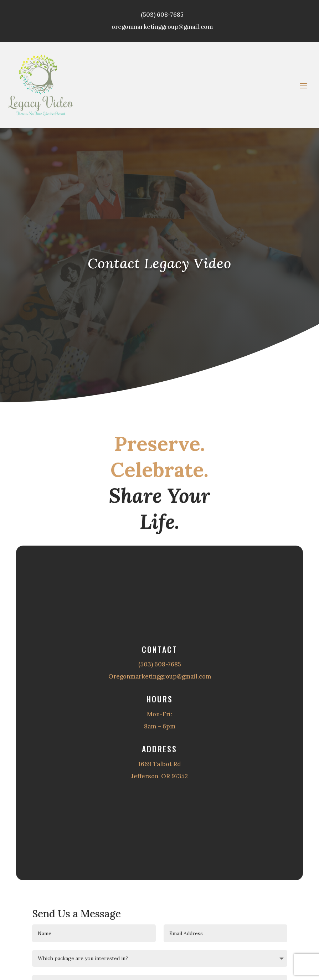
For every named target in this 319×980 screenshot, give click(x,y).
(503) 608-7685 (162, 15)
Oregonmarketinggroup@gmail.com (160, 676)
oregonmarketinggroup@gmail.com (162, 27)
